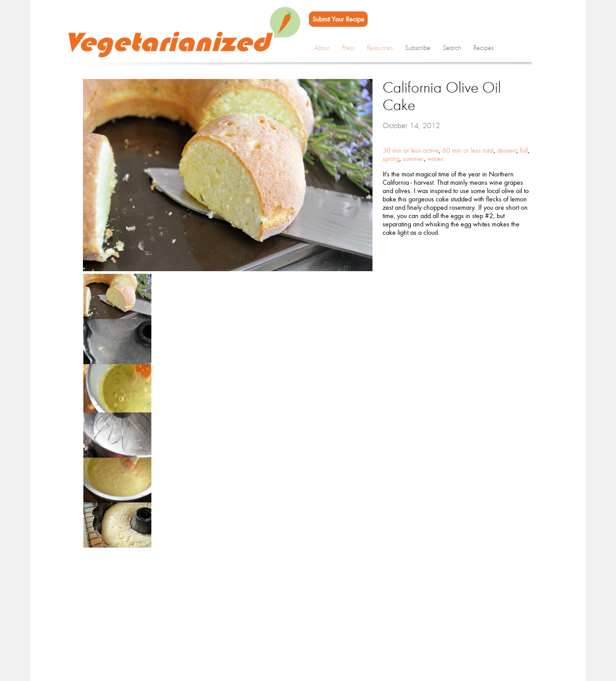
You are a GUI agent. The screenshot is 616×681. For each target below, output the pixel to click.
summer (413, 159)
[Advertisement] (300, 620)
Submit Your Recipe (338, 19)
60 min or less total (468, 150)
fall (524, 150)
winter (436, 159)
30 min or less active (411, 150)
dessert (507, 150)
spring (391, 159)
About (322, 48)
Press (348, 48)
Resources (380, 48)
